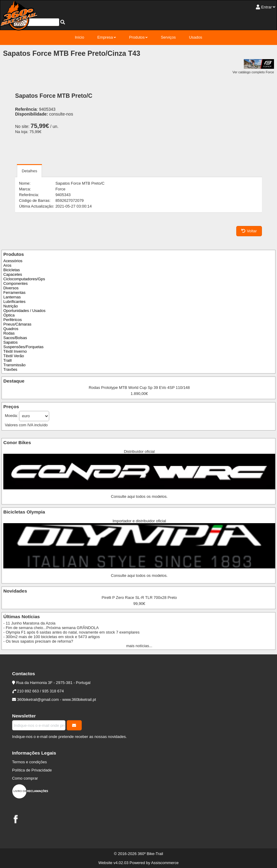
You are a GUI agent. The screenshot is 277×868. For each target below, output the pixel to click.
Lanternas (12, 297)
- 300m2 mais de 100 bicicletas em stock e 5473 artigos (52, 637)
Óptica (9, 315)
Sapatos (11, 342)
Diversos (11, 288)
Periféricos (13, 320)
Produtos (137, 37)
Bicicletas (12, 270)
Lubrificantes (14, 302)
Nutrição (11, 306)
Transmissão (14, 365)
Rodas (9, 333)
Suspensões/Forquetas (23, 347)
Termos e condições (29, 762)
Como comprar (25, 778)
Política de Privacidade (32, 770)
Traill (8, 360)
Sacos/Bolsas (15, 338)
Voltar (249, 231)
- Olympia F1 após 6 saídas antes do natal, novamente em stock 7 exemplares (71, 632)
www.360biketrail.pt (79, 699)
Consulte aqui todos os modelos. (139, 496)
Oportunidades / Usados (24, 311)
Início (80, 37)
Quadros (11, 329)
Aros (7, 265)
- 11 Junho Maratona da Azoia (29, 623)
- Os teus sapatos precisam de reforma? (38, 641)
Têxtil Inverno (15, 351)
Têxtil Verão (14, 356)
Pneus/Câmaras (17, 324)
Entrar (266, 7)
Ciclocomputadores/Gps (24, 279)
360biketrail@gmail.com (38, 699)
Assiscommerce (165, 863)
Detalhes (29, 171)
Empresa (105, 37)
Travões (10, 369)
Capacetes (13, 274)
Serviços (168, 37)
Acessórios (13, 261)
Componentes (16, 283)
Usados (196, 37)
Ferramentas (14, 293)
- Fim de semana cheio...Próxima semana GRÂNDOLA (51, 628)
